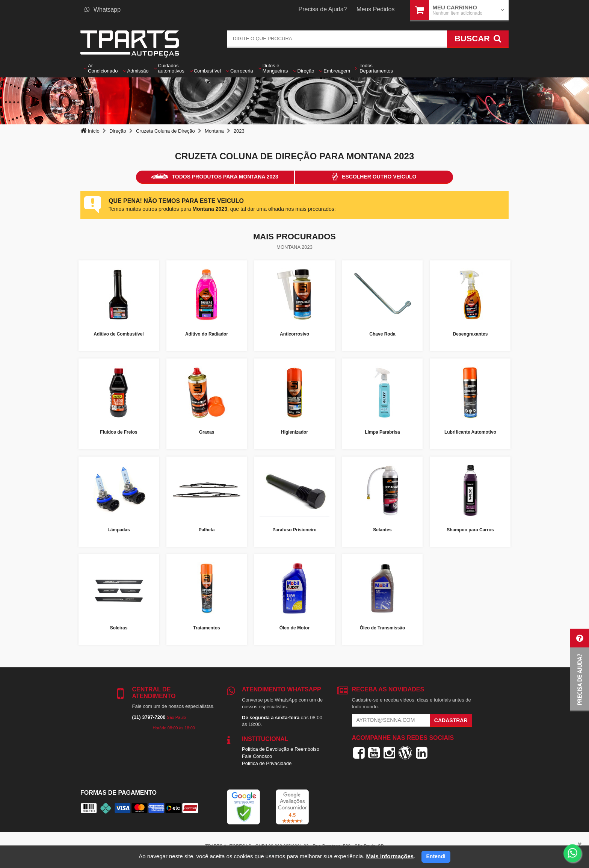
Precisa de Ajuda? (323, 9)
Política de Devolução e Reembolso (281, 749)
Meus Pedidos (375, 9)
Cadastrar (451, 720)
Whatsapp (103, 10)
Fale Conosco (257, 756)
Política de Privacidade (267, 763)
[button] (580, 670)
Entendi (436, 856)
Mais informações (390, 856)
